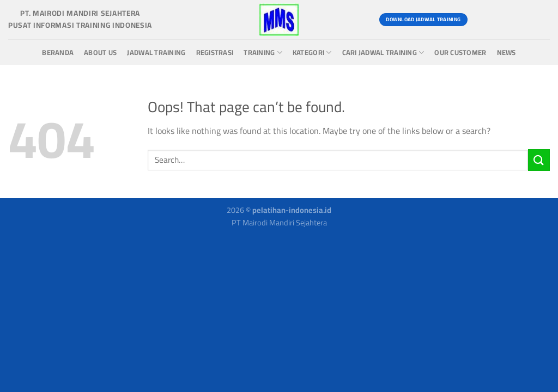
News (507, 53)
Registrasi (215, 53)
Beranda (58, 53)
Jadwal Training (156, 53)
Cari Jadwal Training (383, 53)
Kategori (312, 53)
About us (100, 53)
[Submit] (539, 160)
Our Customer (460, 53)
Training (263, 53)
